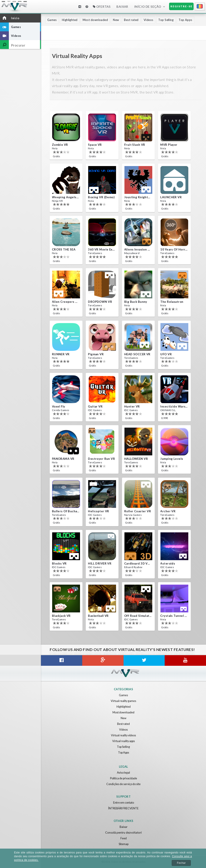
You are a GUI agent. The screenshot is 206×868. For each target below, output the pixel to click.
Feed (123, 838)
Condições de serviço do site (124, 784)
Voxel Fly (59, 406)
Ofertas (102, 7)
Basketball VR (98, 616)
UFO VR (166, 354)
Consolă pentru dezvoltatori (123, 832)
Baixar (122, 7)
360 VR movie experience (102, 249)
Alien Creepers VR (66, 302)
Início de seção (148, 7)
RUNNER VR (61, 354)
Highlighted (70, 20)
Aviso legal (124, 773)
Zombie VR (60, 145)
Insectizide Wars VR (174, 406)
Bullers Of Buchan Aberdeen (66, 511)
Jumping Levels (172, 459)
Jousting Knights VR (138, 197)
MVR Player (169, 145)
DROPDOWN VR (100, 302)
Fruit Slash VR (135, 145)
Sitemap (124, 844)
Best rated (131, 20)
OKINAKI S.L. (168, 410)
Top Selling (166, 20)
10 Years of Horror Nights (174, 249)
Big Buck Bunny (136, 302)
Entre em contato (123, 803)
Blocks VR (59, 563)
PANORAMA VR (63, 459)
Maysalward (132, 253)
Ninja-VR (57, 201)
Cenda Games (61, 410)
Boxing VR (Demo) (101, 197)
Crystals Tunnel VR (174, 616)
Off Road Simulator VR (138, 616)
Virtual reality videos (123, 735)
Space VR (95, 145)
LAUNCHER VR (171, 197)
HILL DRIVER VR (100, 563)
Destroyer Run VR (101, 459)
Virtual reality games (124, 701)
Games (52, 20)
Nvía (55, 148)
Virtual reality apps (123, 741)
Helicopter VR (99, 511)
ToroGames (95, 253)
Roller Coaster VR (138, 511)
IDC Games (95, 410)
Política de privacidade (123, 778)
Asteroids (168, 563)
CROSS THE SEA (64, 249)
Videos (149, 20)
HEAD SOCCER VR (137, 354)
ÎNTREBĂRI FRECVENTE (123, 808)
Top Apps (185, 20)
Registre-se (181, 6)
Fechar (181, 863)
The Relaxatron (172, 302)
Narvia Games (133, 515)
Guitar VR (95, 406)
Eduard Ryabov (133, 567)
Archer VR (168, 511)
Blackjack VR (61, 616)
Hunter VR (132, 406)
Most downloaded (95, 20)
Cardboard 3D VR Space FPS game (138, 563)
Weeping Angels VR (66, 197)
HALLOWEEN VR (136, 459)
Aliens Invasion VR (138, 249)
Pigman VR (96, 354)
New (116, 20)
